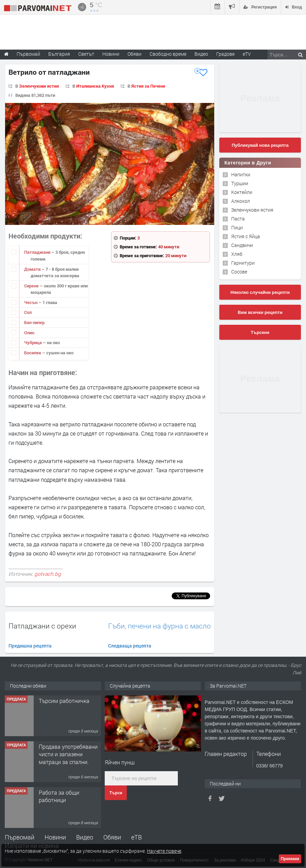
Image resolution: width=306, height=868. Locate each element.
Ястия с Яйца (246, 236)
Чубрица (33, 342)
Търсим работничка (64, 701)
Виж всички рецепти (260, 312)
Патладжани (38, 252)
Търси (116, 793)
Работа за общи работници (59, 796)
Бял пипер (34, 322)
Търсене (260, 332)
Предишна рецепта (30, 646)
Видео (85, 837)
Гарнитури (243, 263)
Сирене (32, 286)
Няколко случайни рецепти (260, 292)
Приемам (290, 859)
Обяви (112, 837)
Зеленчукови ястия (39, 86)
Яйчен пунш (120, 762)
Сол (28, 312)
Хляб (237, 254)
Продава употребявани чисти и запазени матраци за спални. (68, 754)
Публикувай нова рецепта (260, 145)
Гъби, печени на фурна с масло (159, 626)
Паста (238, 219)
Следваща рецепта (130, 646)
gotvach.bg (48, 574)
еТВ (137, 837)
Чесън (31, 302)
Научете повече (164, 851)
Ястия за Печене (148, 86)
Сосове (239, 272)
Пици (237, 227)
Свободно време (168, 54)
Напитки (241, 174)
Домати (33, 269)
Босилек (33, 353)
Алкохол (241, 201)
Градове (225, 54)
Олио (29, 333)
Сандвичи (242, 245)
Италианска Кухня (95, 86)
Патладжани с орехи (42, 626)
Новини (111, 54)
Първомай (20, 837)
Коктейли (242, 192)
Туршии (240, 183)
